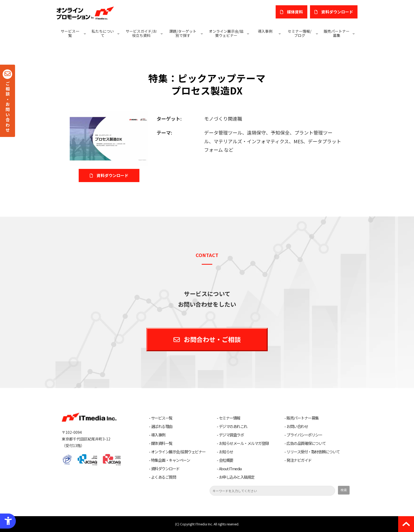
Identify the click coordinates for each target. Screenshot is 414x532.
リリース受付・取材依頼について (313, 452)
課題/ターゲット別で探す (183, 33)
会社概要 (226, 460)
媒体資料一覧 (162, 443)
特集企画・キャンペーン (171, 460)
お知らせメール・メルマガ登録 (244, 443)
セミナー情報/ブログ (300, 33)
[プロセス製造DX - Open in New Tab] (109, 138)
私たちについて (103, 33)
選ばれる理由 (162, 426)
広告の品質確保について (306, 443)
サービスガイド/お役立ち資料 (141, 33)
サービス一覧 (70, 33)
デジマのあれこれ (233, 426)
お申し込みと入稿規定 (237, 477)
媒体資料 (295, 12)
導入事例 (265, 31)
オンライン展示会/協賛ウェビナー (226, 33)
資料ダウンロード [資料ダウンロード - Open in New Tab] (112, 175)
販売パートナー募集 (337, 33)
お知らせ (226, 452)
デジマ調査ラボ (231, 435)
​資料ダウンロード (337, 12)
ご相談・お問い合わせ (8, 107)
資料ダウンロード (165, 469)
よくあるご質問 (164, 477)
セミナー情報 (230, 418)
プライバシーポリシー (304, 435)
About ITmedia (230, 469)
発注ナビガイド (299, 460)
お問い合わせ (297, 426)
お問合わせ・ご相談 (212, 339)
